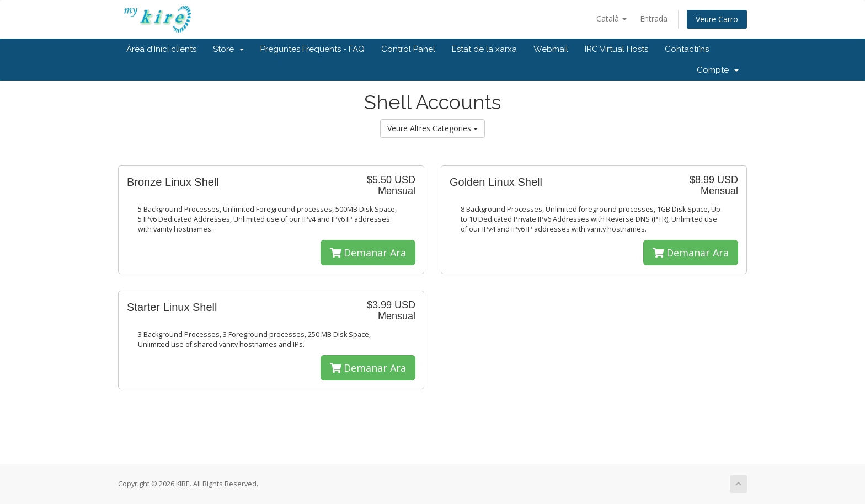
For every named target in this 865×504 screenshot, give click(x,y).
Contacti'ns (687, 49)
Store (228, 49)
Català (612, 18)
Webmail (551, 49)
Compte (718, 70)
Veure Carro (717, 19)
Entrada (654, 18)
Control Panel (408, 49)
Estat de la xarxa (484, 49)
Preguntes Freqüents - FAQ (313, 49)
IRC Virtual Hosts (616, 49)
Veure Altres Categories (432, 128)
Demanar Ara (368, 253)
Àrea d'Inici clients (161, 49)
